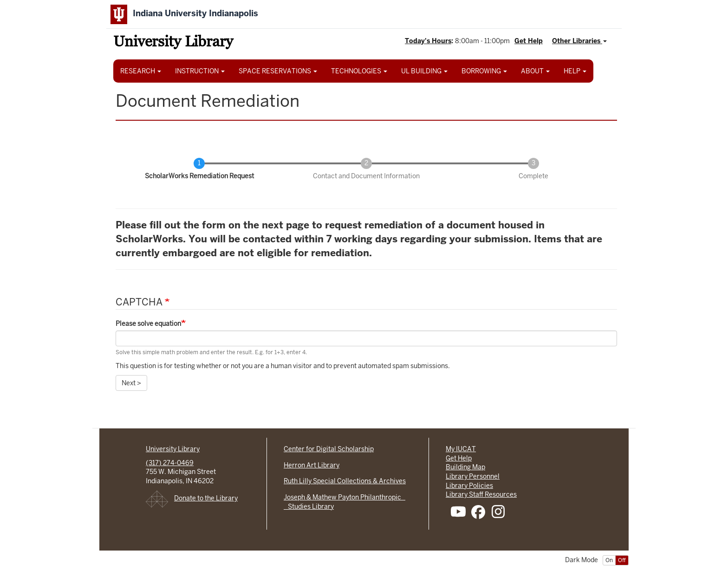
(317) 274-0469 (170, 463)
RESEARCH (141, 71)
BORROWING (484, 71)
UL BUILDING (424, 71)
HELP (575, 71)
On (609, 560)
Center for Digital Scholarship (329, 449)
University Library (173, 43)
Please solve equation (148, 324)
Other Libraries (579, 41)
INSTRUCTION (200, 71)
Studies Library (309, 506)
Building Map (465, 467)
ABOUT (535, 71)
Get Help (529, 41)
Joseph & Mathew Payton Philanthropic (344, 497)
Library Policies (469, 486)
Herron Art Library (312, 465)
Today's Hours (428, 41)
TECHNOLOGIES (359, 71)
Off (622, 560)
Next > (131, 383)
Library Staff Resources (481, 494)
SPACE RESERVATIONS (278, 71)
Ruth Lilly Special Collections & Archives (345, 481)
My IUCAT (461, 449)
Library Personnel (473, 476)
